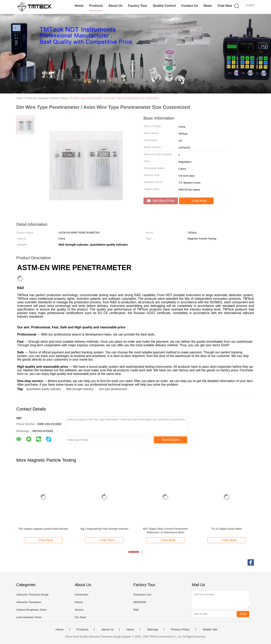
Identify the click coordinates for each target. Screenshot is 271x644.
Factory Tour (138, 6)
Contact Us (190, 6)
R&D (136, 610)
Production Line (142, 595)
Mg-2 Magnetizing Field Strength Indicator (104, 529)
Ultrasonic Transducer (29, 602)
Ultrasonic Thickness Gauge (32, 595)
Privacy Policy (180, 629)
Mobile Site (210, 629)
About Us (115, 6)
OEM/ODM (140, 602)
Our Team (80, 617)
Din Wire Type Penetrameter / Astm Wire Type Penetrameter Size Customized (114, 98)
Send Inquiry (171, 440)
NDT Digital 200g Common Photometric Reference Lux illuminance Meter (166, 531)
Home (79, 6)
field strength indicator (80, 389)
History (79, 602)
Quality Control (164, 6)
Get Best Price (161, 201)
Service (79, 610)
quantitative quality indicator (44, 389)
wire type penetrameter (113, 389)
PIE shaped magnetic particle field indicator (43, 529)
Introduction (81, 595)
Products (96, 6)
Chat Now (225, 6)
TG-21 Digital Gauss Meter (227, 529)
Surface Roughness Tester (31, 610)
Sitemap (152, 629)
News (208, 6)
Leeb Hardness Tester (29, 617)
